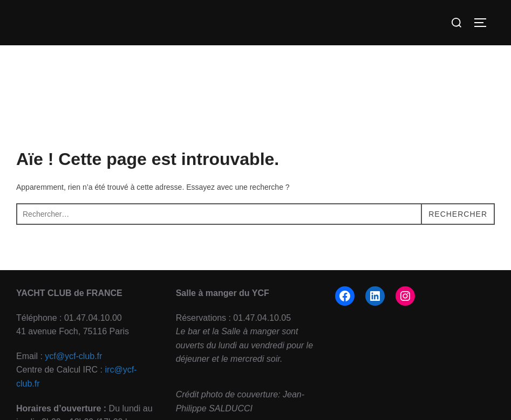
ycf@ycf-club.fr (73, 356)
